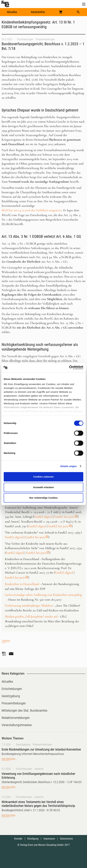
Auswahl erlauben (43, 487)
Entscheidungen (25, 39)
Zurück (6, 641)
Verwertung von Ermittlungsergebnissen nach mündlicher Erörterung (38, 776)
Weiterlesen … (9, 759)
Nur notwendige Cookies (43, 498)
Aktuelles (12, 12)
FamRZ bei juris (64, 517)
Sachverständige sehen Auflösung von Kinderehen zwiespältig (43, 595)
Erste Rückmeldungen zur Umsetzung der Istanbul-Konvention (41, 749)
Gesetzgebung (23, 745)
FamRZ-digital (43, 517)
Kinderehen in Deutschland (22, 584)
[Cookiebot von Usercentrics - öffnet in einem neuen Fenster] (69, 368)
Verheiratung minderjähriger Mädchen (29, 606)
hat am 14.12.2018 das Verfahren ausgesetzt (32, 210)
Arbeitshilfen (38, 12)
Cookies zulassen (43, 477)
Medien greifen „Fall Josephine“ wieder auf (31, 617)
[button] (84, 4)
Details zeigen (68, 466)
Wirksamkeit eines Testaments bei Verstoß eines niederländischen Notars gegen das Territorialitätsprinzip (38, 804)
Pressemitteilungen (45, 39)
